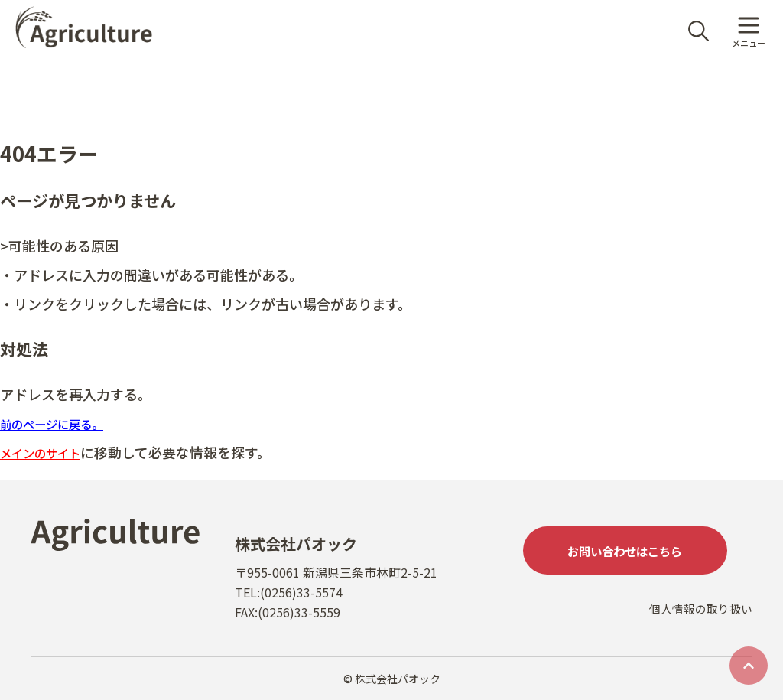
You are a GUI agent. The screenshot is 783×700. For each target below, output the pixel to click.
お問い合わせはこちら (638, 553)
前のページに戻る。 (62, 423)
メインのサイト (48, 452)
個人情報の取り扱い (697, 629)
